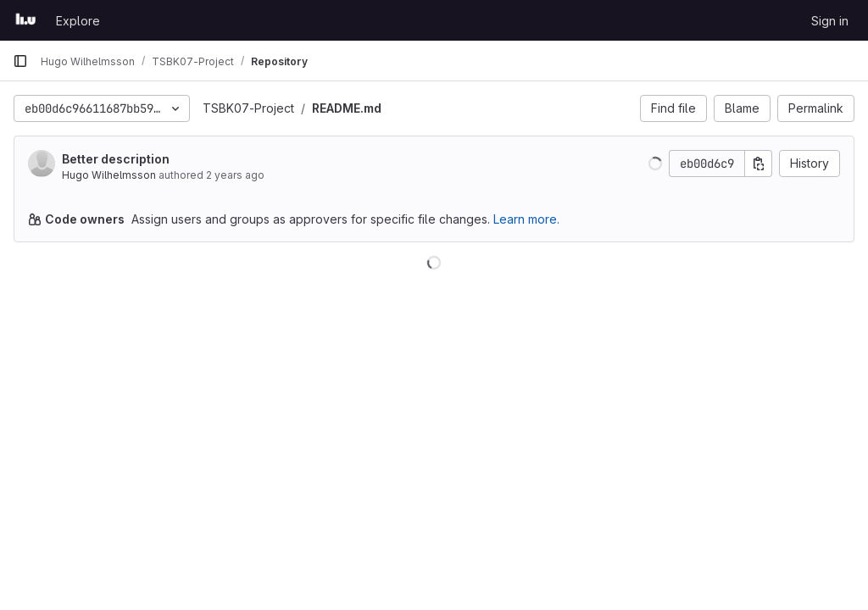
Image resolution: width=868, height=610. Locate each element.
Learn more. (526, 219)
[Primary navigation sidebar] (20, 61)
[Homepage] (26, 20)
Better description (116, 159)
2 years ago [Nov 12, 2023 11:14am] (235, 175)
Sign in (830, 21)
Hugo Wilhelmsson (109, 175)
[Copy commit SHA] (759, 164)
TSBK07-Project (248, 108)
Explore (78, 21)
